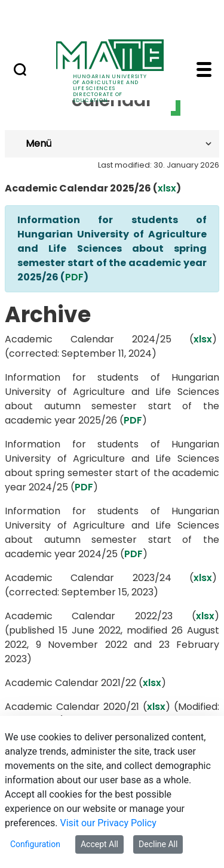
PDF (74, 277)
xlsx (167, 188)
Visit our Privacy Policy (108, 823)
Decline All (158, 844)
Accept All (99, 844)
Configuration (35, 844)
